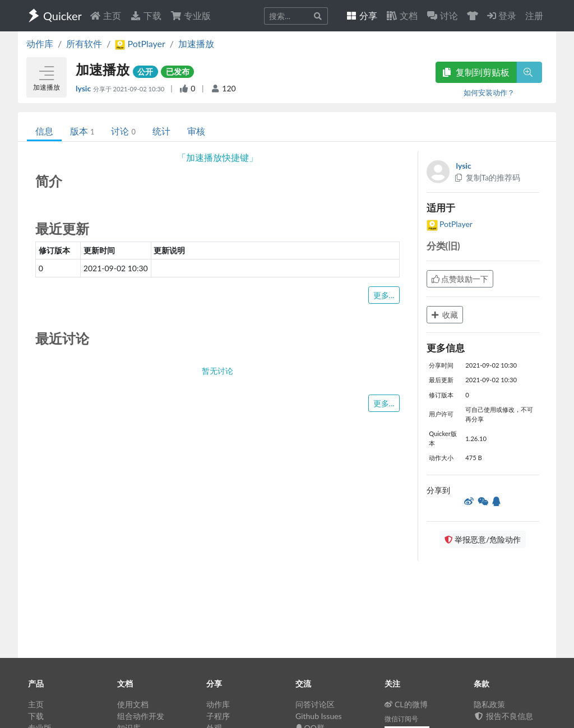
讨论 (123, 131)
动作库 (40, 43)
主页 (105, 15)
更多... (384, 295)
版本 (82, 131)
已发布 (178, 71)
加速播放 (196, 43)
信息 (44, 131)
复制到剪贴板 (476, 72)
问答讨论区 (315, 704)
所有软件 (84, 43)
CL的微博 (406, 704)
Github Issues (319, 716)
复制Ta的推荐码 (487, 177)
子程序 (218, 716)
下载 (146, 15)
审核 (196, 131)
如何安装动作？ (489, 92)
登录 (502, 15)
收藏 (445, 315)
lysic (84, 88)
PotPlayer (450, 224)
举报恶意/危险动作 (483, 539)
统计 (161, 131)
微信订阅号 (401, 719)
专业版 (191, 15)
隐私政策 (489, 704)
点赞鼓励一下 (460, 279)
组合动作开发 (141, 716)
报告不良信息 (503, 716)
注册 (534, 15)
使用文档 (133, 704)
